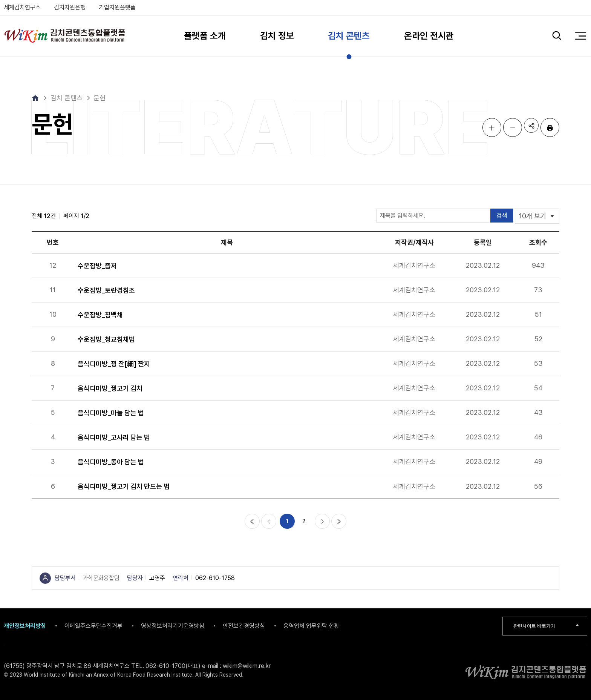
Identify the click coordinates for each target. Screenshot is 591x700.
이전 (269, 521)
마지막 (339, 521)
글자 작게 (508, 127)
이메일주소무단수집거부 (93, 626)
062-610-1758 (215, 578)
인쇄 (550, 127)
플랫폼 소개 (205, 36)
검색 (556, 36)
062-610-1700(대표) (173, 666)
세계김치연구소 (22, 7)
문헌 (100, 98)
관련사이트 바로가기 (537, 626)
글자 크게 (488, 127)
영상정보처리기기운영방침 (173, 626)
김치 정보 (277, 36)
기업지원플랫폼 (117, 7)
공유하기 (529, 127)
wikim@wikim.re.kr (247, 666)
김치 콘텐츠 (349, 36)
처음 (252, 521)
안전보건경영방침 (244, 626)
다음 (322, 521)
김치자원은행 (70, 7)
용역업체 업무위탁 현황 (311, 626)
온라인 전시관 (429, 36)
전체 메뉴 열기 (581, 36)
